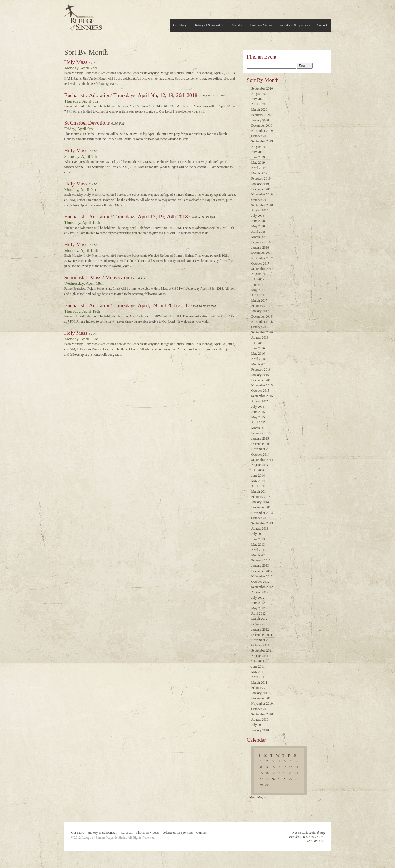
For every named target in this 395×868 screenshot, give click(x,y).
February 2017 (261, 306)
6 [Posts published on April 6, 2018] (291, 761)
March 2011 (259, 683)
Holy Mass (76, 62)
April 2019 (259, 168)
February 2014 (261, 497)
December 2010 (262, 698)
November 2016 (262, 322)
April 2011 (259, 677)
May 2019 (258, 163)
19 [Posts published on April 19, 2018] (285, 773)
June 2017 (258, 285)
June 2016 (258, 348)
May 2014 (258, 481)
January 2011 (260, 693)
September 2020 (262, 88)
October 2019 (260, 136)
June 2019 (258, 157)
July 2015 (258, 407)
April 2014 (259, 486)
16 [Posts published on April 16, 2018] (267, 773)
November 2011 (262, 640)
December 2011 (262, 635)
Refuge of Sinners (83, 16)
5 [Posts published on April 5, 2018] (285, 761)
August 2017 (260, 274)
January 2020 (260, 120)
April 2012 (259, 613)
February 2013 (261, 560)
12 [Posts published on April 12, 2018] (285, 767)
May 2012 (258, 608)
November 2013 (262, 513)
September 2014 (262, 460)
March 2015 (259, 428)
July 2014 (258, 470)
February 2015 (261, 433)
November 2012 (262, 576)
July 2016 (258, 343)
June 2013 (258, 539)
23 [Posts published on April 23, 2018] (267, 779)
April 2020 (259, 104)
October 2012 (260, 582)
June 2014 (258, 475)
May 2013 (258, 545)
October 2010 (260, 709)
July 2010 (258, 725)
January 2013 (260, 566)
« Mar (251, 797)
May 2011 (258, 672)
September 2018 (262, 205)
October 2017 (260, 263)
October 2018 (260, 200)
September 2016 (262, 332)
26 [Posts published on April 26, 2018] (285, 779)
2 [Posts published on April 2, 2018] (267, 761)
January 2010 (260, 730)
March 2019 (259, 173)
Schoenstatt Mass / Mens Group (98, 277)
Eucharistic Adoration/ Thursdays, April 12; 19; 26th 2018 (126, 217)
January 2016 (260, 375)
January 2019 (260, 184)
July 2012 (258, 598)
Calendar (236, 25)
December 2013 (262, 507)
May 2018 (258, 226)
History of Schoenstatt (208, 25)
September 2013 (262, 523)
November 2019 (262, 131)
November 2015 (262, 385)
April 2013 (259, 550)
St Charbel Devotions (87, 123)
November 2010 (262, 704)
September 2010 (262, 714)
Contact (322, 25)
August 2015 (260, 401)
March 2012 (259, 619)
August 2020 (260, 94)
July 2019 (258, 152)
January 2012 (260, 629)
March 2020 (259, 109)
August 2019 (260, 147)
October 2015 (260, 391)
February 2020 (261, 115)
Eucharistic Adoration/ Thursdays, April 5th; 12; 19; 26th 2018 (131, 95)
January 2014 (260, 502)
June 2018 (258, 221)
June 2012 (258, 603)
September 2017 (262, 269)
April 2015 (259, 422)
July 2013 (258, 534)
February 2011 (261, 688)
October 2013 (260, 518)
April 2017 (259, 295)
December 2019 (262, 126)
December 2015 (262, 380)
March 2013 (259, 555)
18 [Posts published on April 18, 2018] (279, 773)
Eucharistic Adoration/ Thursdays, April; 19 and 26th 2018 (127, 305)
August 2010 (260, 720)
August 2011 (260, 656)
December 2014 (262, 444)
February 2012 (261, 624)
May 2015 (258, 417)
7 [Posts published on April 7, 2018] (297, 761)
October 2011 (260, 645)
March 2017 (259, 300)
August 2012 (260, 592)
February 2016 (261, 370)
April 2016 (259, 359)
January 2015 (260, 438)
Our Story (180, 25)
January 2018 (260, 247)
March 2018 (259, 237)
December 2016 (262, 317)
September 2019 (262, 141)
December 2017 (262, 253)
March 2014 (259, 491)
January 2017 (260, 311)
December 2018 (262, 189)
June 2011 (258, 666)
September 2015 (262, 396)
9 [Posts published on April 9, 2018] (267, 767)
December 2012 (262, 571)
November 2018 (262, 194)
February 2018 (261, 242)
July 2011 (258, 661)
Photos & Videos (261, 25)
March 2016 (259, 364)
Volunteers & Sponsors (294, 25)
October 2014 (260, 454)
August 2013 (260, 529)
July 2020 (258, 99)
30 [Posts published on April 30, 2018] (267, 785)
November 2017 (262, 258)
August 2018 (260, 210)
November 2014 (262, 449)
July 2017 (258, 279)
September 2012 (262, 587)
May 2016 (258, 354)
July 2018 (258, 216)
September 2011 (262, 650)
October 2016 (260, 327)
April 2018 (259, 232)
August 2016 (260, 338)
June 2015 (258, 412)
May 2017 (258, 290)
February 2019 (261, 179)
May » (262, 797)
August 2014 (260, 465)
